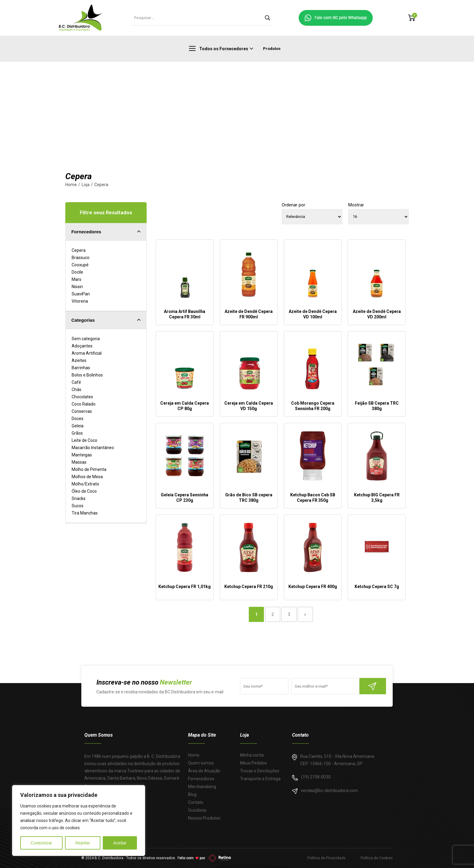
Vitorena (80, 301)
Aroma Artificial (87, 353)
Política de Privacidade (326, 858)
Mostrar (356, 205)
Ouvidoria (197, 810)
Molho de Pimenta (89, 469)
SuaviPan (81, 294)
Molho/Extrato (85, 484)
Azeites (79, 360)
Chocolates (82, 397)
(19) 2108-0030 (316, 777)
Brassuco (81, 258)
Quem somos (201, 763)
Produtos (272, 49)
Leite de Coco (84, 440)
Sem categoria (86, 339)
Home (71, 185)
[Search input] (198, 18)
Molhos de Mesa (87, 477)
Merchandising (202, 787)
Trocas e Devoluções (260, 771)
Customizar (42, 843)
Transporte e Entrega (260, 779)
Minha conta (252, 755)
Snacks (79, 498)
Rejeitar (83, 843)
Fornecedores (201, 779)
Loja (86, 185)
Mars (76, 279)
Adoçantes (82, 346)
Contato (196, 802)
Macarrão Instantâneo (93, 448)
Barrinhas (81, 368)
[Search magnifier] (268, 18)
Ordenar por (294, 205)
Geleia (78, 426)
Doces (78, 419)
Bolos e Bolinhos (87, 375)
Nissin (77, 287)
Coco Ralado (84, 404)
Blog (192, 794)
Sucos (78, 506)
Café (76, 382)
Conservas (82, 411)
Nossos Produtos (204, 818)
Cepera (101, 185)
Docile (77, 272)
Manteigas (82, 455)
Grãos (77, 433)
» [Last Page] (305, 614)
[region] (79, 820)
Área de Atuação (204, 771)
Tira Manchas (85, 513)
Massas (79, 462)
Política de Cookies (377, 858)
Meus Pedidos (253, 763)
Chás (76, 390)
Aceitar (120, 843)
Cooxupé (80, 265)
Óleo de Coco (84, 491)
